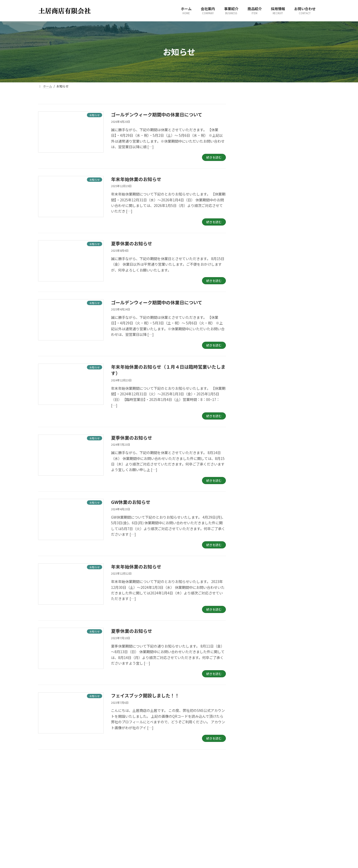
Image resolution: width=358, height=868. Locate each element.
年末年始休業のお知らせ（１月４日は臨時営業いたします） (168, 370)
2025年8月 (254, 373)
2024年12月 (255, 394)
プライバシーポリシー (201, 863)
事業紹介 (192, 819)
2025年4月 (254, 383)
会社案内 (192, 810)
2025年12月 (255, 363)
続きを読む (214, 157)
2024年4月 (254, 414)
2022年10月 (255, 456)
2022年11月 (255, 445)
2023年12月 (255, 425)
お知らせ (192, 854)
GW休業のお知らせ (131, 502)
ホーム (191, 801)
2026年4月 (254, 352)
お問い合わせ (195, 845)
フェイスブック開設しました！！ (145, 695)
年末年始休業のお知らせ (136, 179)
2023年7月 (254, 435)
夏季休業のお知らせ (132, 243)
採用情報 (192, 837)
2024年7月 (254, 404)
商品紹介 (192, 828)
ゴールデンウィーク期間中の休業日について (157, 114)
